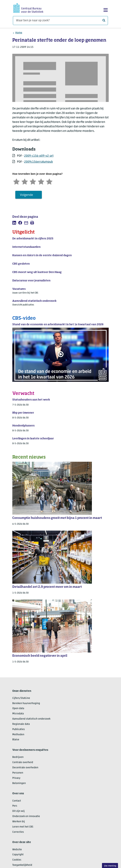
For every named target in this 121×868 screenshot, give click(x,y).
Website (17, 850)
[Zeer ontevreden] (16, 181)
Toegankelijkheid (22, 865)
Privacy (16, 778)
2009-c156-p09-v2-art (39, 156)
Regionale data (21, 724)
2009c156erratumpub (38, 162)
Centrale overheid (23, 762)
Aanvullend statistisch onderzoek (31, 719)
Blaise (16, 740)
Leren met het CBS (23, 827)
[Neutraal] (33, 181)
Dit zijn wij (18, 811)
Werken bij (19, 822)
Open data (18, 708)
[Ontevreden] (25, 181)
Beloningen (19, 783)
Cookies (17, 860)
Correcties (18, 832)
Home (19, 33)
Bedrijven (18, 757)
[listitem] (14, 223)
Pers (15, 806)
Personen (18, 773)
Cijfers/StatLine (21, 698)
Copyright (18, 855)
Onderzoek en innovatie (26, 816)
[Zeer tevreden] (49, 181)
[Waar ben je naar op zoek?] (60, 21)
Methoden (18, 735)
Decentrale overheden (25, 768)
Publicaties (19, 729)
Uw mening (110, 866)
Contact (17, 801)
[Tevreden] (41, 181)
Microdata (18, 714)
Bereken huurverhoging (26, 703)
